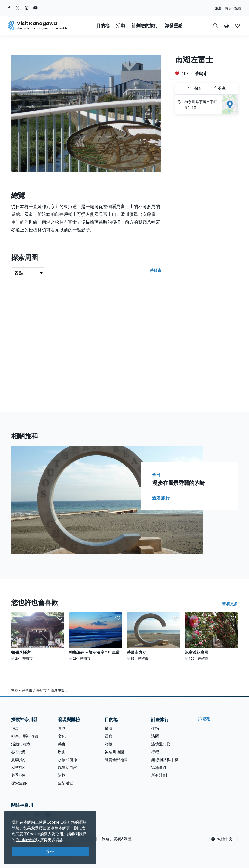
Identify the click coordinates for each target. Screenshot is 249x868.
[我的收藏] (238, 25)
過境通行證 (161, 744)
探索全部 (19, 783)
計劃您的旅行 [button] (145, 25)
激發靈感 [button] (174, 25)
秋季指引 (19, 767)
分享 (219, 88)
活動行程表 (21, 744)
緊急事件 (159, 767)
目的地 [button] (103, 25)
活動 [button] (121, 25)
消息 (15, 728)
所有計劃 (159, 775)
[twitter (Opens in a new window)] (18, 8)
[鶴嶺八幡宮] (38, 637)
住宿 (155, 728)
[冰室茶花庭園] (211, 637)
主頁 (15, 690)
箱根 (108, 744)
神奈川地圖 (114, 752)
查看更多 (230, 604)
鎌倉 (108, 736)
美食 (62, 744)
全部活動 (66, 783)
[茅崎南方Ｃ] (153, 637)
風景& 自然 (67, 767)
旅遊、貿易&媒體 (228, 8)
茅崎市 (201, 73)
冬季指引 (19, 775)
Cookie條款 (26, 840)
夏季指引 (19, 760)
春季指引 (19, 752)
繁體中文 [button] (222, 839)
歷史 (62, 752)
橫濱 (108, 728)
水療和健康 (68, 760)
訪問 (155, 736)
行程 (155, 752)
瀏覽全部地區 (116, 760)
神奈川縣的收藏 (25, 736)
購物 (62, 775)
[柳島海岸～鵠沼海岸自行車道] (96, 637)
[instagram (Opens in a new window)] (27, 8)
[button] (227, 25)
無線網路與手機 (165, 760)
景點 (62, 728)
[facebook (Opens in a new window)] (9, 8)
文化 (62, 736)
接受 (50, 851)
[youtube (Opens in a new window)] (36, 8)
